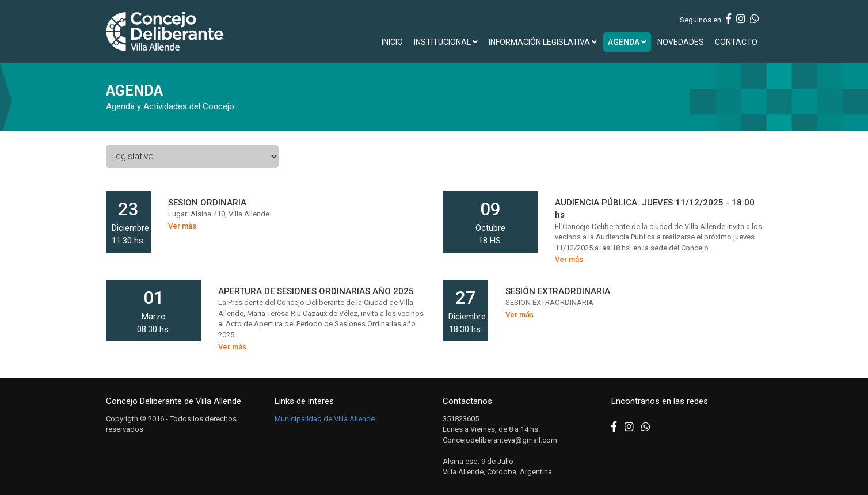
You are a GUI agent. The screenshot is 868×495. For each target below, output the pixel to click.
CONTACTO (736, 42)
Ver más (182, 226)
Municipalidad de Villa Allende (325, 419)
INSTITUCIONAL (446, 42)
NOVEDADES (681, 42)
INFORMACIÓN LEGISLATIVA (543, 42)
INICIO (392, 42)
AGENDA (627, 42)
